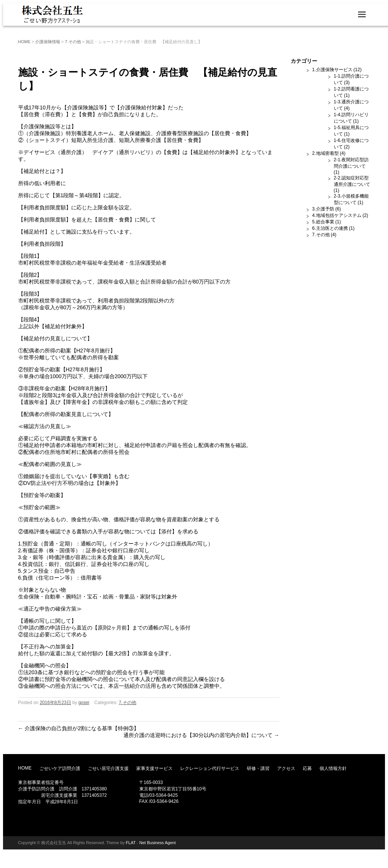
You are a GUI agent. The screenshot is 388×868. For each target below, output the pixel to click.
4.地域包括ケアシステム (337, 215)
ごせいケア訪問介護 (60, 768)
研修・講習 (258, 768)
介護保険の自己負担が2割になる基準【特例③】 (79, 728)
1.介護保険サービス (332, 70)
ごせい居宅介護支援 (108, 768)
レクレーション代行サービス (210, 768)
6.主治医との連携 (330, 228)
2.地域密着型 (326, 153)
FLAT (131, 843)
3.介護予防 (323, 209)
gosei (84, 703)
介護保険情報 (48, 42)
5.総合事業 (323, 222)
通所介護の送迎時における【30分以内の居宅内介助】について (201, 735)
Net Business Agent (157, 843)
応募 (307, 768)
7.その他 (73, 42)
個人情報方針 (333, 768)
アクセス (286, 768)
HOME (24, 42)
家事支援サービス (154, 768)
